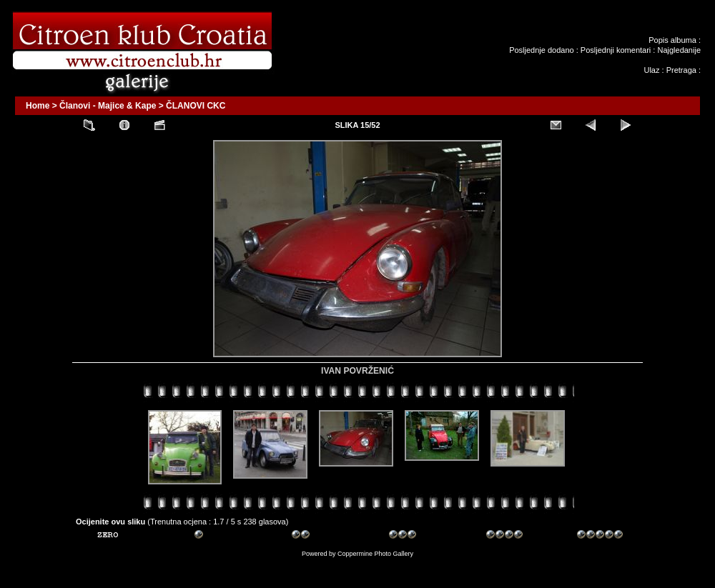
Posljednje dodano (542, 50)
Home (38, 106)
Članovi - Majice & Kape (108, 106)
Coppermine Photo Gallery (375, 554)
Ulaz (651, 70)
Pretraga (681, 70)
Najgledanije (679, 50)
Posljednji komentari (616, 50)
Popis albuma (672, 40)
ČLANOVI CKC (196, 106)
